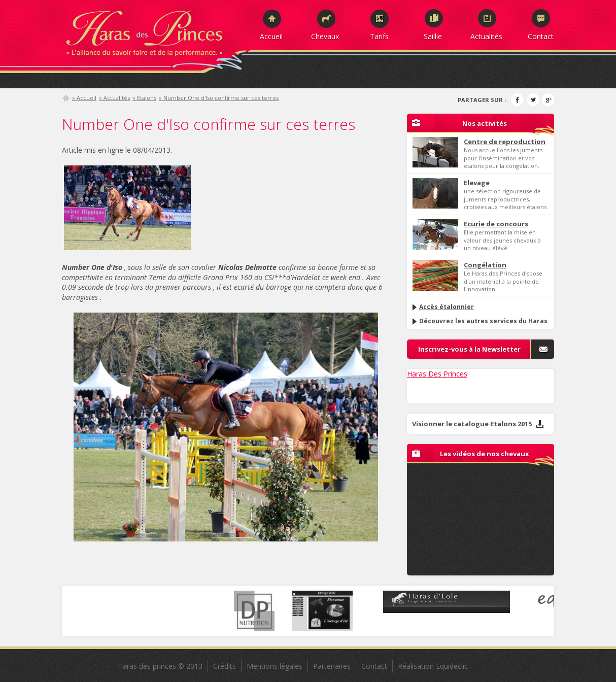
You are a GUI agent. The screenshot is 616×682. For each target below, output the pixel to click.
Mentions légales (275, 666)
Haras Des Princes (437, 374)
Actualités (486, 36)
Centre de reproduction (505, 142)
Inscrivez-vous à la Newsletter (469, 349)
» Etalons (144, 98)
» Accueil (84, 98)
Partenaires (332, 666)
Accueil (271, 36)
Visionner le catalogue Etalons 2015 (478, 424)
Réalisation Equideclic (433, 666)
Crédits (225, 666)
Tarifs (379, 36)
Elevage (477, 183)
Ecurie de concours (496, 224)
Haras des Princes (156, 30)
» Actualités (114, 98)
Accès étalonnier (442, 307)
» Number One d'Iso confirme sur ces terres (219, 98)
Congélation (485, 265)
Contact (541, 36)
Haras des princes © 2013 (160, 666)
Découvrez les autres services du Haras (479, 321)
